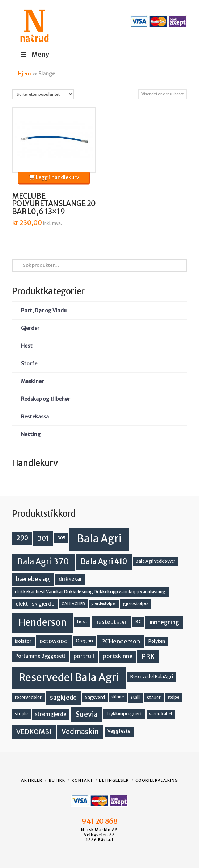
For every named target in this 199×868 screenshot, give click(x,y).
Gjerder (30, 328)
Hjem (25, 74)
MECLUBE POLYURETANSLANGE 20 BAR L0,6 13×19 (54, 204)
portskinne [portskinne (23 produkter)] (118, 656)
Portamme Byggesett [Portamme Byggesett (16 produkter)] (40, 656)
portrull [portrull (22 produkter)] (84, 656)
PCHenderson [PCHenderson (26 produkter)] (121, 641)
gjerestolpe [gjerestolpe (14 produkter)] (135, 604)
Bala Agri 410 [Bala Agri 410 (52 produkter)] (104, 561)
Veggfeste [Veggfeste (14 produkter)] (119, 731)
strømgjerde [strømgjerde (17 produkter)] (51, 714)
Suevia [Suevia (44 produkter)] (87, 714)
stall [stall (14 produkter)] (135, 697)
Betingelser (114, 780)
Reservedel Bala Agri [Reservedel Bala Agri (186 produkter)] (69, 677)
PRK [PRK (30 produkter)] (148, 656)
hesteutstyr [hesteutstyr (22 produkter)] (111, 622)
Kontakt (82, 780)
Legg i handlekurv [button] (54, 177)
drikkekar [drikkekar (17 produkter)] (70, 579)
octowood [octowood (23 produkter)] (54, 641)
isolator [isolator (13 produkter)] (23, 641)
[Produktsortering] (43, 94)
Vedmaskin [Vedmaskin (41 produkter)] (80, 732)
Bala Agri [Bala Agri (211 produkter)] (99, 539)
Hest (27, 346)
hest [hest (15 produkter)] (82, 622)
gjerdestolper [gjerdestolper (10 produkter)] (104, 604)
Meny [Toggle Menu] (34, 54)
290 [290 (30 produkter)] (22, 538)
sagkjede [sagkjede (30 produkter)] (63, 698)
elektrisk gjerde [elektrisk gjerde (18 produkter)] (35, 604)
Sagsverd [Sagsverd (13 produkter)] (95, 697)
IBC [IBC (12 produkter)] (138, 622)
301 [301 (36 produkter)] (43, 538)
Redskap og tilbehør (46, 399)
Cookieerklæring (157, 780)
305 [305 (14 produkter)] (62, 538)
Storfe (29, 364)
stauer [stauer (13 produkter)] (154, 697)
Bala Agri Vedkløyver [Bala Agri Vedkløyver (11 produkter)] (155, 561)
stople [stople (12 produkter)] (21, 714)
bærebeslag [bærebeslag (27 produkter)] (33, 579)
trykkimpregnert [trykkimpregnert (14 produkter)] (124, 714)
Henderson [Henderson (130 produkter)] (43, 622)
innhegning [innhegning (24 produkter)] (164, 622)
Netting (31, 434)
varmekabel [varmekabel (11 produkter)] (160, 714)
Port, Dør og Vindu (44, 311)
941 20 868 (99, 821)
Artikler (32, 780)
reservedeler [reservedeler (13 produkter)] (28, 697)
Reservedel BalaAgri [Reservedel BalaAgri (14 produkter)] (152, 676)
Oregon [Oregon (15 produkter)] (84, 641)
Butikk (57, 780)
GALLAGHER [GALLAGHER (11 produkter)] (73, 604)
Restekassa (35, 417)
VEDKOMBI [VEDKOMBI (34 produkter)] (34, 732)
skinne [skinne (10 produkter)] (118, 697)
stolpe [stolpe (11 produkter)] (173, 697)
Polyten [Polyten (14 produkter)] (157, 641)
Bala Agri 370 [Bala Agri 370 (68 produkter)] (43, 561)
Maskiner (32, 381)
